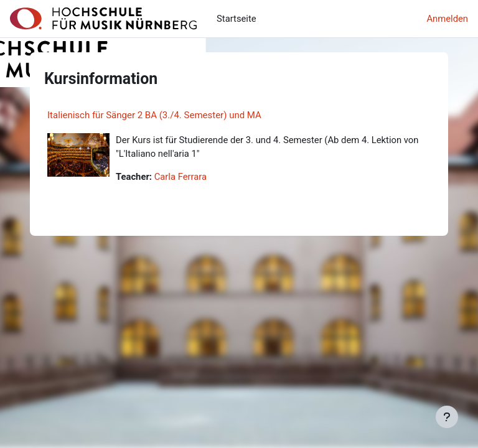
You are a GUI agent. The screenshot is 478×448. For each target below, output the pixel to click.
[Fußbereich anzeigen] (447, 417)
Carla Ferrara (180, 177)
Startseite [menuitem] (237, 19)
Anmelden (447, 19)
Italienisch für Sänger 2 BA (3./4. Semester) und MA (154, 115)
